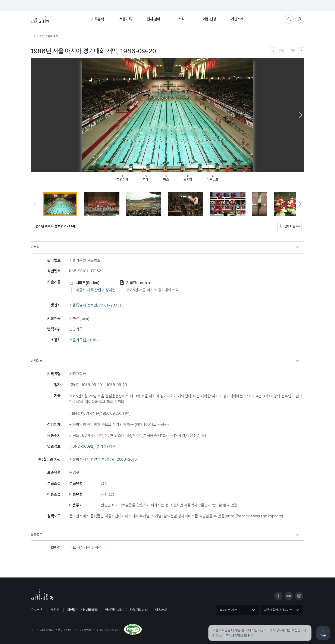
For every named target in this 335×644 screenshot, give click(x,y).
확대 (146, 177)
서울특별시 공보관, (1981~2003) (95, 305)
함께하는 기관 (228, 610)
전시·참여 (154, 19)
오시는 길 (37, 610)
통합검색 (289, 19)
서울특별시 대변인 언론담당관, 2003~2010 (103, 459)
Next (301, 115)
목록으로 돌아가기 (45, 36)
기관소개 (237, 19)
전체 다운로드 (289, 226)
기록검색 (98, 19)
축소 (166, 177)
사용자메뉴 (300, 19)
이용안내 (161, 610)
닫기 (251, 636)
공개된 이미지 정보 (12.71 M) (55, 226)
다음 (293, 50)
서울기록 (126, 19)
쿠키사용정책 (234, 636)
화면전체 (123, 177)
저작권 (55, 610)
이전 (282, 50)
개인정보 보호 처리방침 (82, 610)
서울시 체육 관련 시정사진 (96, 290)
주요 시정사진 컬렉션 (85, 547)
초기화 (188, 177)
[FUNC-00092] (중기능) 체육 (92, 446)
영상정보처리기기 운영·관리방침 (126, 610)
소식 (181, 19)
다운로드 (212, 177)
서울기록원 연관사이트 (278, 610)
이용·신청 (209, 19)
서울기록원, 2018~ (84, 340)
